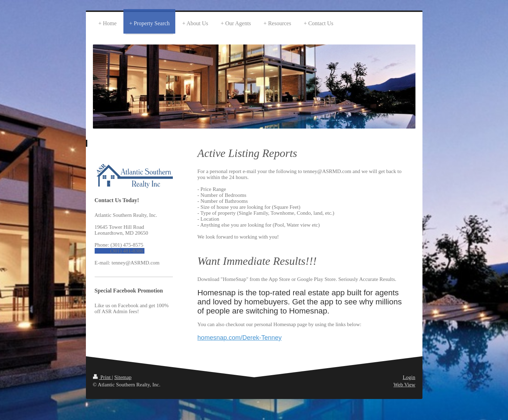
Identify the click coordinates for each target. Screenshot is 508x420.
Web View (404, 385)
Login (409, 377)
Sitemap (123, 377)
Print (103, 377)
